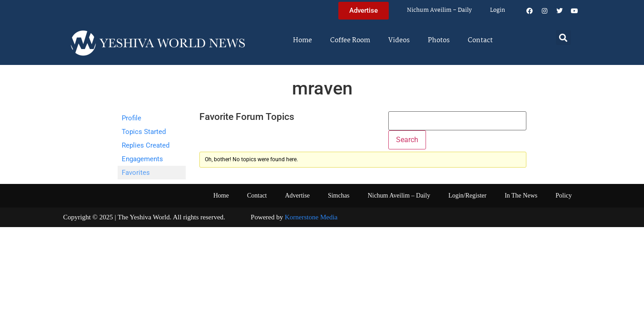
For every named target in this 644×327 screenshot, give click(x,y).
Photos (439, 40)
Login (498, 10)
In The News (521, 196)
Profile (131, 118)
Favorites (136, 173)
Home (302, 40)
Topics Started (144, 132)
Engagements (142, 159)
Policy (564, 196)
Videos (399, 40)
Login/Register (467, 196)
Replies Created (146, 145)
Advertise (297, 196)
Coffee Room (350, 40)
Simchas (339, 196)
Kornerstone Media (311, 217)
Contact (480, 40)
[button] (563, 37)
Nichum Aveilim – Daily (439, 10)
